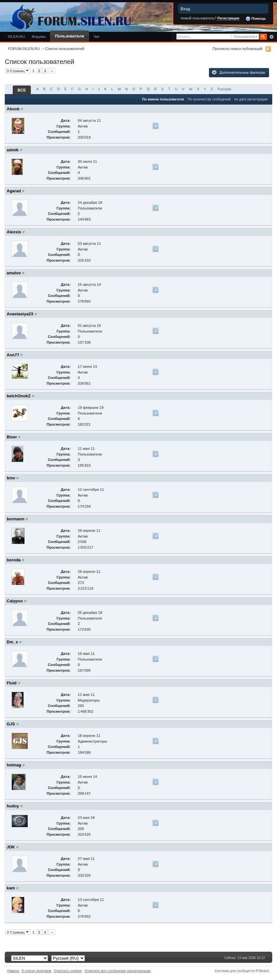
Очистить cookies (68, 971)
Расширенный (271, 37)
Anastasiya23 (20, 314)
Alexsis (14, 232)
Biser (12, 437)
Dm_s (12, 642)
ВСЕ (22, 90)
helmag (14, 765)
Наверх (13, 971)
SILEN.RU (16, 36)
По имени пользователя (163, 99)
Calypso (15, 601)
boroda (14, 560)
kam (11, 888)
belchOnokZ (19, 396)
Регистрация (229, 18)
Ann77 (13, 355)
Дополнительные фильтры (239, 72)
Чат (97, 36)
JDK (11, 847)
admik (13, 150)
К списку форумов (37, 971)
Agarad (14, 191)
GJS (11, 724)
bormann (16, 519)
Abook (13, 109)
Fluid (12, 683)
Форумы (39, 36)
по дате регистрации (251, 99)
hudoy (13, 806)
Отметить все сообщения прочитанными (118, 971)
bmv (11, 478)
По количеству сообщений (209, 99)
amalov (14, 273)
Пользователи (70, 36)
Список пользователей (65, 48)
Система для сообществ (235, 971)
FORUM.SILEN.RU (24, 48)
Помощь (256, 19)
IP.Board (262, 971)
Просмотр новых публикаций (237, 48)
